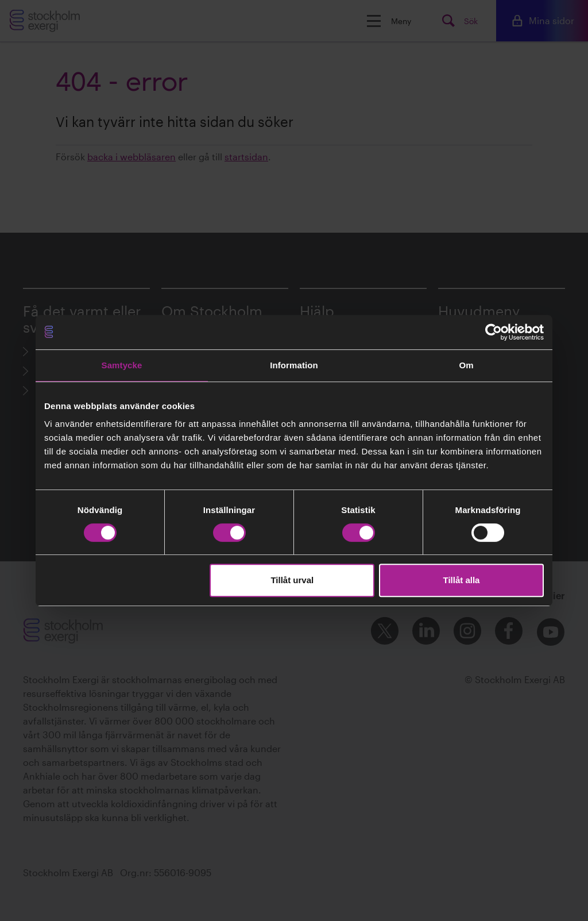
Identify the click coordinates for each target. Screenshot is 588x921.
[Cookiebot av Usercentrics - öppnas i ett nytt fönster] (494, 332)
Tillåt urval (292, 580)
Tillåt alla (461, 580)
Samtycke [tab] (122, 365)
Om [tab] (466, 365)
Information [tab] (294, 365)
